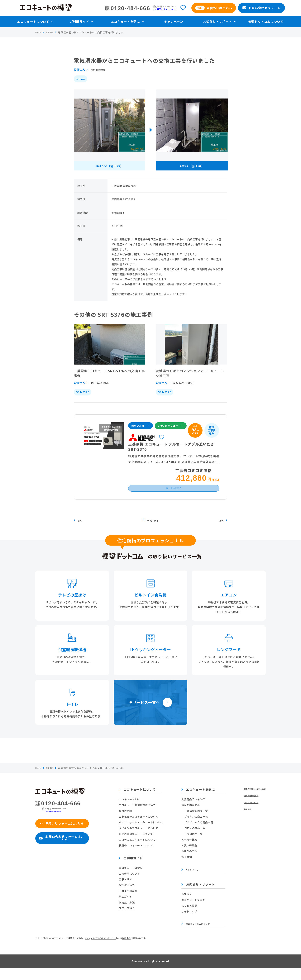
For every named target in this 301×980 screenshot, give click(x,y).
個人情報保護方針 (245, 806)
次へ (222, 530)
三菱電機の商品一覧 (192, 820)
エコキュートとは (131, 809)
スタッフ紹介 (129, 918)
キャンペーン (174, 22)
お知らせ (183, 905)
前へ (81, 530)
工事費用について (131, 883)
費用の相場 (127, 820)
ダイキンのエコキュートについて (140, 838)
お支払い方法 (129, 912)
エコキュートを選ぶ (194, 799)
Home (39, 32)
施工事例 (53, 32)
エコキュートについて (139, 799)
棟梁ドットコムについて (266, 22)
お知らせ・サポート (194, 896)
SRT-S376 (83, 79)
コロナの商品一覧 (191, 838)
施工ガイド (127, 906)
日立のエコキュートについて (138, 843)
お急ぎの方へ (185, 861)
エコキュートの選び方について (139, 815)
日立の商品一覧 (190, 843)
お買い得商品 (185, 855)
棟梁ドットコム (140, 973)
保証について (129, 895)
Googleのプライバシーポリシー (100, 950)
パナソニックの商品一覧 (195, 832)
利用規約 (239, 822)
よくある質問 (185, 917)
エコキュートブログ (189, 911)
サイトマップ (185, 922)
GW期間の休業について (165, 9)
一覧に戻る (151, 530)
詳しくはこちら (174, 496)
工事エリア (127, 889)
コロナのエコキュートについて (139, 849)
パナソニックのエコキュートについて (143, 832)
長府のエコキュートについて (138, 855)
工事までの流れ (130, 900)
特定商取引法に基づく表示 (250, 799)
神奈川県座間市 (101, 70)
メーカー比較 (185, 849)
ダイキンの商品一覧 (192, 826)
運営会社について (245, 814)
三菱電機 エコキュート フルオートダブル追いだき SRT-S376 (172, 449)
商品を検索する (187, 815)
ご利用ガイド (133, 868)
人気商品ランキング (189, 809)
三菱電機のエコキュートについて (140, 826)
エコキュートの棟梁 (133, 877)
